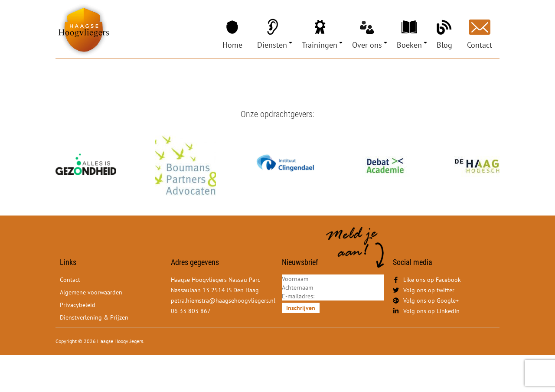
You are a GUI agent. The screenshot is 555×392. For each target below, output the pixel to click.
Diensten (272, 45)
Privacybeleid (78, 305)
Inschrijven (301, 308)
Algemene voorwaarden (91, 292)
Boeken (409, 45)
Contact (480, 45)
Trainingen (320, 45)
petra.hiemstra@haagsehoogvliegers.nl (223, 301)
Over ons (367, 45)
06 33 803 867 (191, 311)
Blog (444, 45)
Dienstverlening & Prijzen (94, 317)
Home (232, 45)
